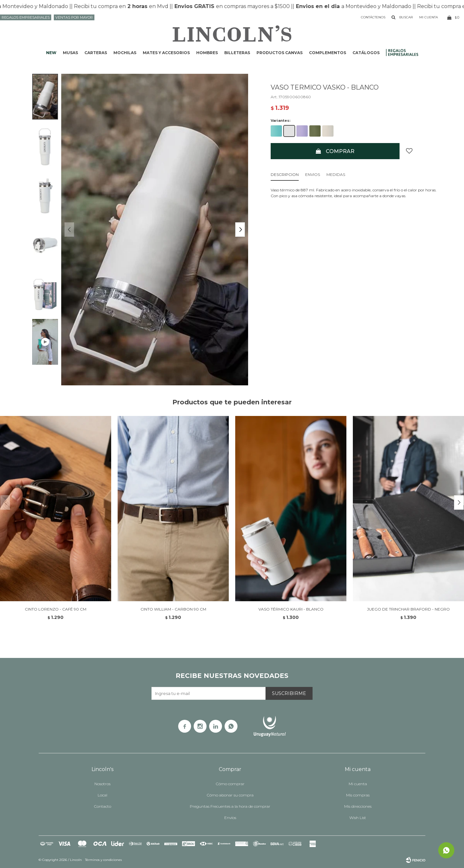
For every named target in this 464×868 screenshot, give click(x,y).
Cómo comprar (230, 784)
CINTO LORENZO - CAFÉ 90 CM (56, 609)
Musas (70, 53)
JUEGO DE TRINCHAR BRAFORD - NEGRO (408, 609)
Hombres (207, 53)
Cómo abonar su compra (230, 795)
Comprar (340, 151)
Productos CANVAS (280, 53)
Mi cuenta (358, 784)
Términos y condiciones (103, 860)
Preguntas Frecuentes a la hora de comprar (230, 806)
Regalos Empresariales (26, 17)
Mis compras (358, 795)
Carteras (96, 53)
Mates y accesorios (166, 53)
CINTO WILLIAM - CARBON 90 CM (173, 609)
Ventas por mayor (74, 17)
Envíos (230, 818)
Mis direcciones (358, 806)
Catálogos (366, 53)
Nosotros (102, 784)
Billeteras (237, 53)
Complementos (328, 53)
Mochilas (125, 53)
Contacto (103, 806)
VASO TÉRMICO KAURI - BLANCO (291, 609)
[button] (240, 230)
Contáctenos (373, 17)
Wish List (358, 818)
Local (102, 795)
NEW (51, 53)
